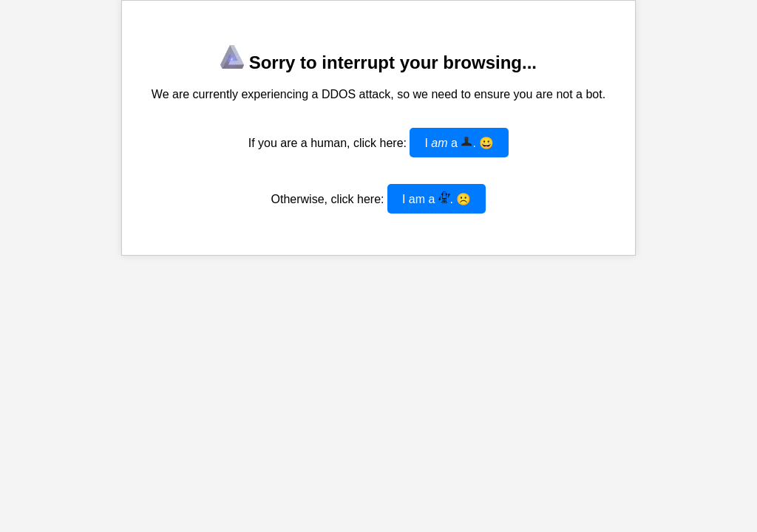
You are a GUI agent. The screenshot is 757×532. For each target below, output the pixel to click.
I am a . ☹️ (437, 198)
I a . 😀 (459, 142)
